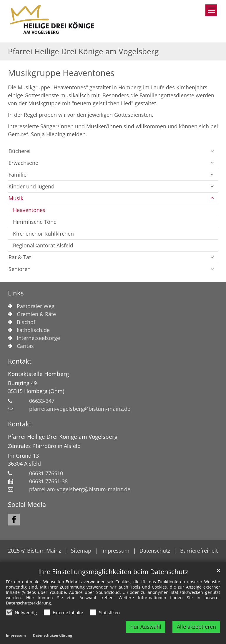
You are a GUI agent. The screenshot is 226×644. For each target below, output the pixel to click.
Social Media (27, 504)
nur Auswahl (146, 627)
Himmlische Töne (35, 222)
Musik (16, 198)
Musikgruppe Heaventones (61, 73)
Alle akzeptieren (196, 627)
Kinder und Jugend (31, 186)
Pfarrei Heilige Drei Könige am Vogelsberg (63, 437)
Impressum (16, 636)
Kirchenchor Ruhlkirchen (43, 234)
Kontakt (20, 361)
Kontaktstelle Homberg (38, 374)
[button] (212, 151)
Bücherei (20, 151)
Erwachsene (23, 163)
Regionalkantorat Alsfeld (43, 245)
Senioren (20, 269)
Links (16, 293)
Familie (18, 175)
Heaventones (29, 210)
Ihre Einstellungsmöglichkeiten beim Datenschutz (113, 572)
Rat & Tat (20, 257)
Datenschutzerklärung (28, 603)
